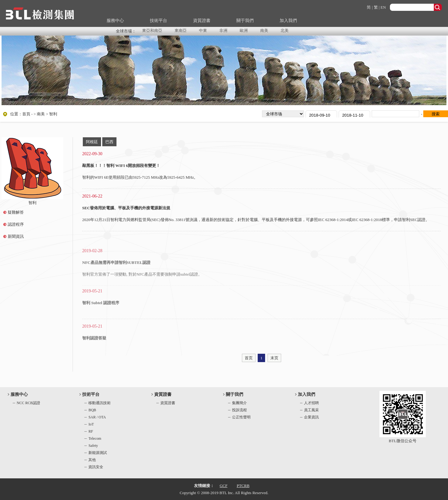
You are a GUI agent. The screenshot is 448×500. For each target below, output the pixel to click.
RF (91, 431)
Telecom (95, 438)
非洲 (223, 30)
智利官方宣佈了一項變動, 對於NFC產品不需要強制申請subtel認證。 (142, 284)
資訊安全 (96, 467)
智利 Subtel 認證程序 (101, 311)
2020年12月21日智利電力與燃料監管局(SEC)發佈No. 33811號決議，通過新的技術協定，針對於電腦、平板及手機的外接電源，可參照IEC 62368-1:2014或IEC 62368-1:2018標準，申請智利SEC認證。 (256, 221)
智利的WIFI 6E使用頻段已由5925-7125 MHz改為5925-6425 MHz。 (140, 179)
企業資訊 (311, 417)
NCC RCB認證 (28, 403)
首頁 (26, 114)
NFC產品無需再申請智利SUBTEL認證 (116, 272)
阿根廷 (92, 142)
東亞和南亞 (152, 30)
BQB (92, 410)
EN (383, 7)
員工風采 (311, 410)
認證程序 (16, 224)
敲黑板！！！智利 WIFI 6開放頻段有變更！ (121, 167)
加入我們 (288, 21)
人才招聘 (311, 403)
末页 (274, 358)
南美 (264, 30)
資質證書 (202, 21)
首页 (249, 358)
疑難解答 (16, 212)
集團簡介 (239, 403)
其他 (92, 460)
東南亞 (181, 30)
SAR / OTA (97, 417)
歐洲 (244, 30)
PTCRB (243, 486)
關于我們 (245, 21)
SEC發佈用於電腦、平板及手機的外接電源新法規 (126, 209)
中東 (203, 30)
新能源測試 (98, 453)
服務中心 (115, 21)
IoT (91, 424)
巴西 (109, 142)
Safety (93, 446)
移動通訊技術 (99, 403)
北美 (285, 30)
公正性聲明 (241, 417)
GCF (224, 486)
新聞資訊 (16, 236)
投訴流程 (239, 410)
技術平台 (158, 21)
